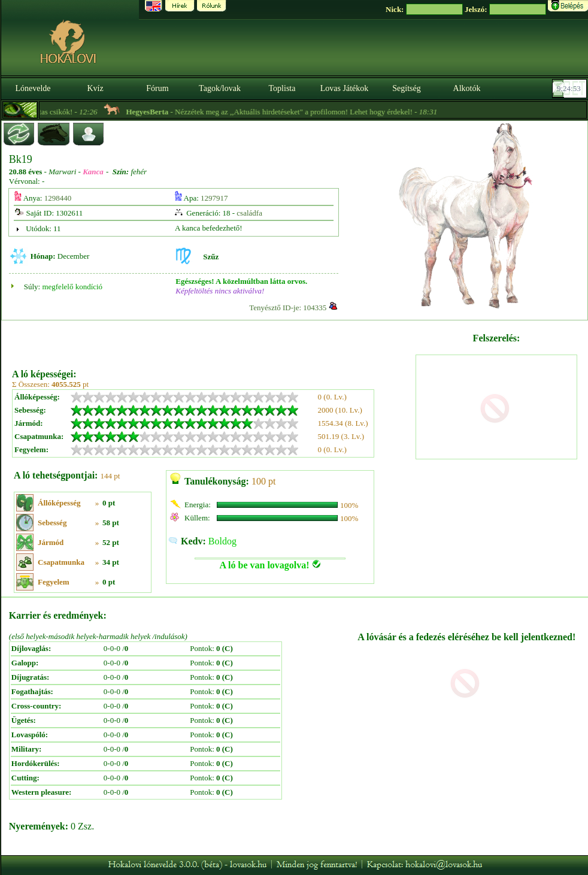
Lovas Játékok (344, 88)
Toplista (282, 88)
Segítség (406, 88)
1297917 (214, 198)
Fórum (157, 88)
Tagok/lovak (220, 88)
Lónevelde (33, 88)
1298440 (58, 198)
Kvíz (95, 88)
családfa (249, 213)
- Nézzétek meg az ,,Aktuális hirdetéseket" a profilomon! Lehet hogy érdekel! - (301, 112)
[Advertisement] (213, 340)
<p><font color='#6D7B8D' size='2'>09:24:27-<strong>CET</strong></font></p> (571, 89)
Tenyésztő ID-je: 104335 (288, 308)
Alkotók (467, 88)
